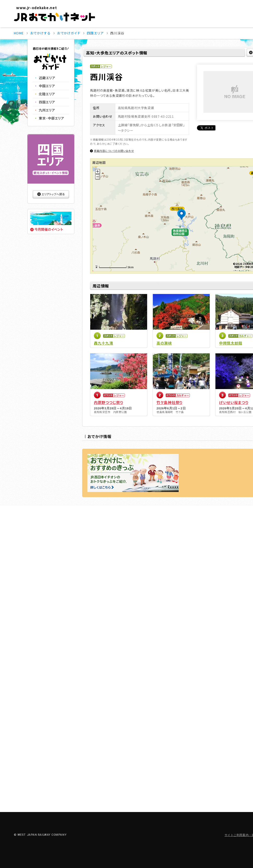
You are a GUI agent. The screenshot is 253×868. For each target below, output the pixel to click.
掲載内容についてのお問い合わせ (114, 151)
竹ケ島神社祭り (169, 402)
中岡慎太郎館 (231, 343)
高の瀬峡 (164, 343)
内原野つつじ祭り (109, 402)
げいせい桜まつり (234, 402)
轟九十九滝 (104, 343)
